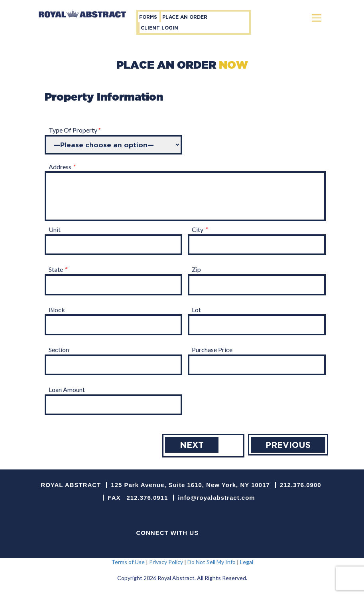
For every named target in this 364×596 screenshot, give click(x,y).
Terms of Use (128, 562)
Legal (247, 562)
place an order (185, 17)
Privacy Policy (166, 562)
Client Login (159, 28)
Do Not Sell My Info (212, 562)
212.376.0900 (301, 485)
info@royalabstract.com (216, 498)
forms (148, 17)
